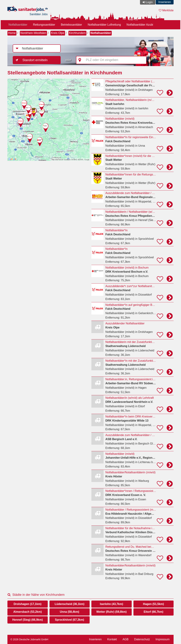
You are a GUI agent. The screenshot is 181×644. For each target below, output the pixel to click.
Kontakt (112, 639)
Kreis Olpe (58, 33)
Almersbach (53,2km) (27, 612)
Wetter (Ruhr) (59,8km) (111, 612)
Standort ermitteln (35, 60)
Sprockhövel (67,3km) (70, 620)
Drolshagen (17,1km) (27, 604)
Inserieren (165, 2)
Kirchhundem (77, 33)
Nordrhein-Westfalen (33, 33)
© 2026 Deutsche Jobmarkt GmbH (29, 639)
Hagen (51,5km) (153, 604)
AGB (125, 639)
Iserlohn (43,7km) (112, 604)
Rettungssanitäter (44, 25)
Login (149, 2)
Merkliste (166, 10)
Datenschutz (142, 639)
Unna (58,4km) (70, 612)
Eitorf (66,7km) (154, 612)
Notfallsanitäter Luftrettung (104, 25)
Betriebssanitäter (71, 25)
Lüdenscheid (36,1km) (69, 604)
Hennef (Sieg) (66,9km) (28, 620)
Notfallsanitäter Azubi (140, 25)
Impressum (163, 639)
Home (12, 33)
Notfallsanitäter (18, 25)
